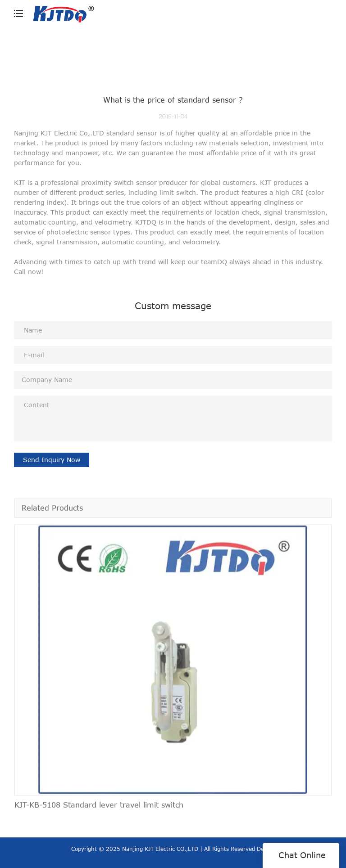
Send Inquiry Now (52, 460)
